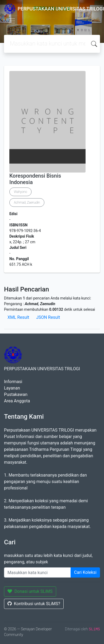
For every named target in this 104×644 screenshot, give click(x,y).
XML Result (18, 317)
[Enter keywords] (37, 572)
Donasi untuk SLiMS (30, 591)
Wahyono (20, 192)
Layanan (12, 388)
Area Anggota (17, 401)
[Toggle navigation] (12, 21)
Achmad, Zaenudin (27, 203)
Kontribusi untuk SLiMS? (34, 604)
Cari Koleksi (85, 572)
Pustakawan (16, 394)
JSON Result (48, 317)
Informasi (13, 382)
